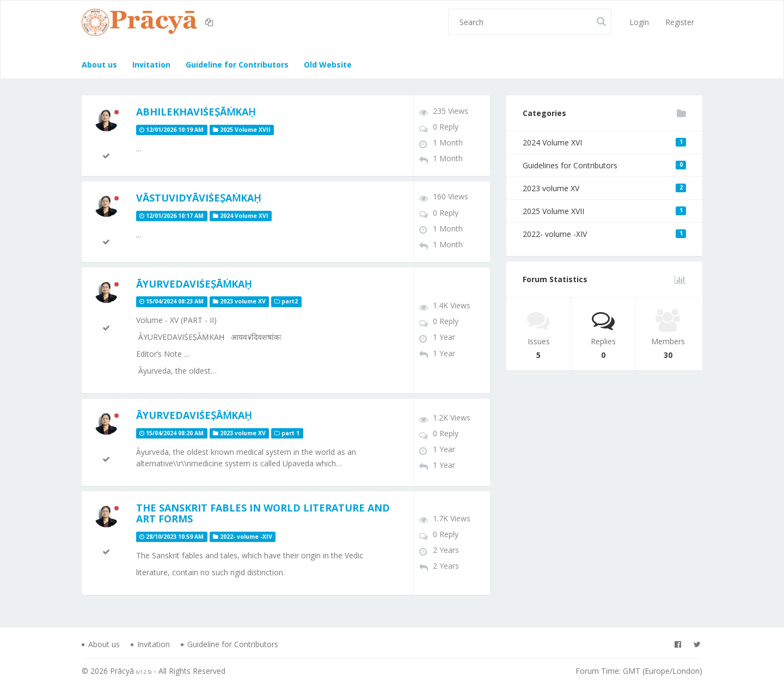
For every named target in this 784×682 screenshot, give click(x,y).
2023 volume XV (604, 188)
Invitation (150, 65)
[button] (210, 22)
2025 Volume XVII (604, 211)
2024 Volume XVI (604, 142)
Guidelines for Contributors (604, 165)
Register (680, 22)
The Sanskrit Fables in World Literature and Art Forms (263, 513)
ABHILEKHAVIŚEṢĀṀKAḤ (196, 112)
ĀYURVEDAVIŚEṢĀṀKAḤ (194, 284)
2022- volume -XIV (604, 234)
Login (639, 22)
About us (99, 65)
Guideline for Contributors (236, 65)
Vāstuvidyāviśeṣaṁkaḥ (198, 198)
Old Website (327, 65)
